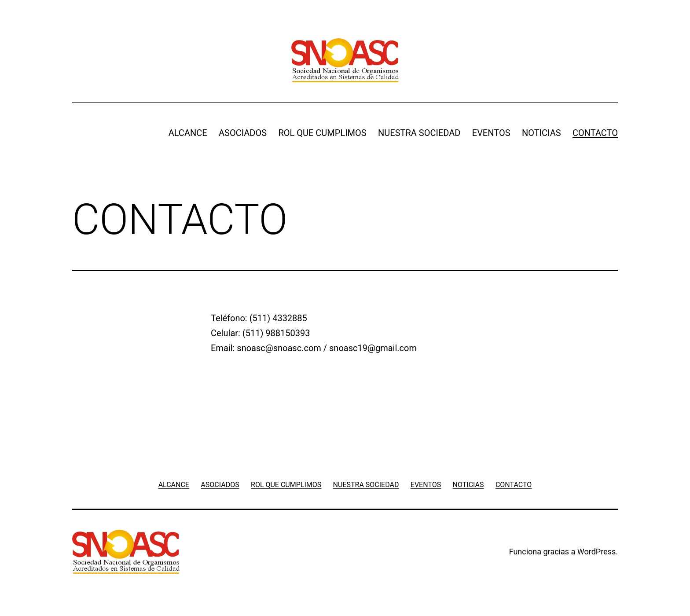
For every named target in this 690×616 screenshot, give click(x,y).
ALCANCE (188, 133)
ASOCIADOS (243, 133)
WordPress (596, 552)
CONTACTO (595, 133)
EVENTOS (491, 133)
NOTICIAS (541, 133)
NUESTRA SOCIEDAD (419, 133)
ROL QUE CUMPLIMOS (322, 133)
